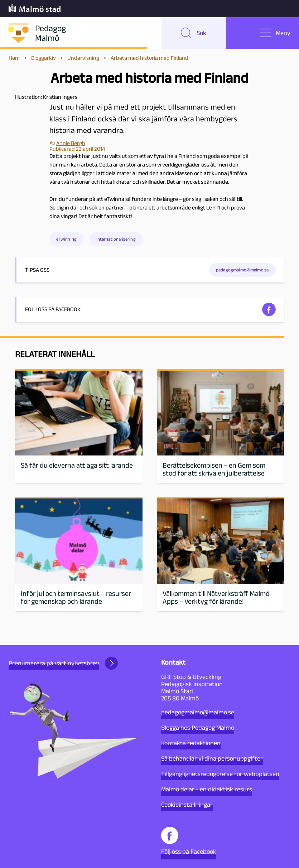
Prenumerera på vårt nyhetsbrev (63, 663)
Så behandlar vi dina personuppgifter (212, 758)
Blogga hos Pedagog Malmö (198, 728)
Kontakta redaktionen (191, 743)
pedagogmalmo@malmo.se (242, 270)
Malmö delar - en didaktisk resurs (207, 789)
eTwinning (66, 239)
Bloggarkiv (44, 58)
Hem (14, 58)
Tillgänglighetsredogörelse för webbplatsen (220, 774)
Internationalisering (116, 239)
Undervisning (83, 58)
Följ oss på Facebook (189, 841)
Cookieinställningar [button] (187, 805)
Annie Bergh (71, 143)
